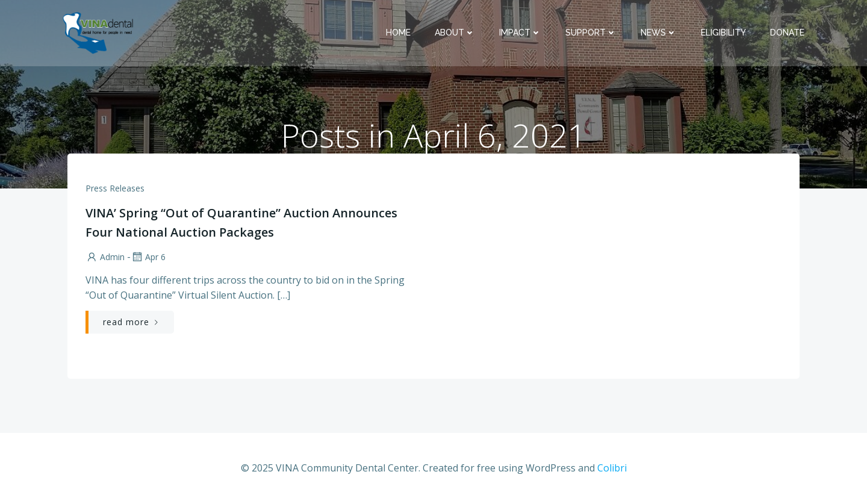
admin (105, 257)
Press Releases (115, 188)
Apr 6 (148, 257)
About (455, 33)
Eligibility (723, 33)
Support (591, 33)
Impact (520, 33)
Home (398, 33)
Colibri (612, 468)
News (659, 33)
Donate (787, 33)
